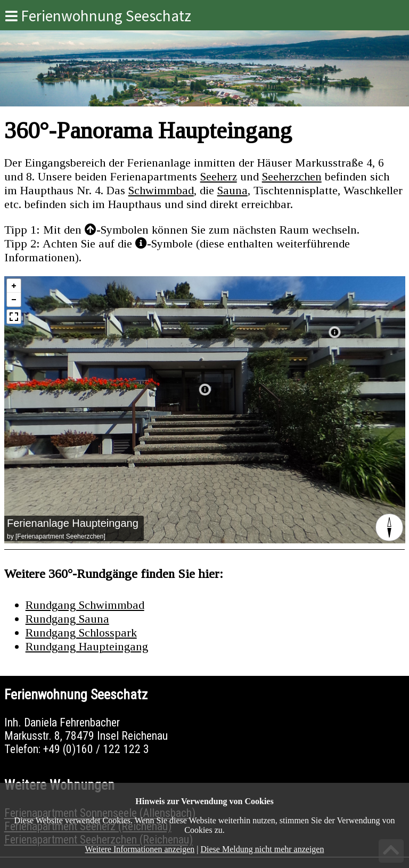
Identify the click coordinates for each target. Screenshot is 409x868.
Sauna (232, 190)
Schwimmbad (161, 190)
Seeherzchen (292, 176)
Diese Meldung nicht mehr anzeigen (263, 849)
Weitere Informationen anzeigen (140, 849)
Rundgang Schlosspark (81, 633)
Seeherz (219, 176)
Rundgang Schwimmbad (85, 605)
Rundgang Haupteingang (87, 646)
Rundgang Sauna (67, 619)
